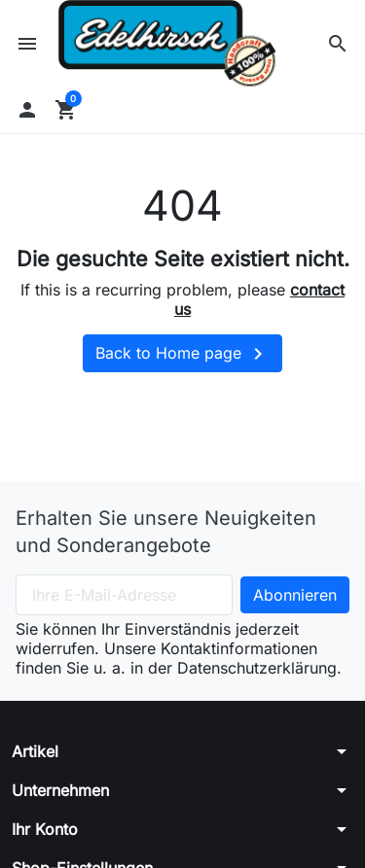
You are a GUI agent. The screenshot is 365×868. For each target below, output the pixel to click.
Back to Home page (182, 354)
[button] (338, 44)
